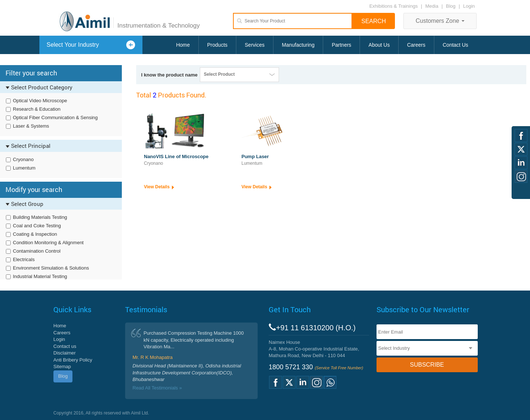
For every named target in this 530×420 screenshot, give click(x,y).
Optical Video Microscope (40, 101)
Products (217, 45)
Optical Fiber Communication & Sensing (55, 118)
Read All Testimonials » (157, 388)
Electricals (24, 259)
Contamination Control (37, 251)
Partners (341, 45)
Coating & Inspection (35, 234)
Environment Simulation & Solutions (51, 268)
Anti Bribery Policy (73, 360)
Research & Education (37, 109)
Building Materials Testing (40, 217)
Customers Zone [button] (440, 21)
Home (183, 45)
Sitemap (62, 366)
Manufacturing (298, 45)
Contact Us (455, 45)
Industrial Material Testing (40, 276)
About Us (379, 45)
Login (469, 6)
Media (433, 6)
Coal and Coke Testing (37, 226)
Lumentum (24, 168)
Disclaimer (65, 353)
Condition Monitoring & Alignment (48, 243)
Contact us (65, 346)
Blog (451, 6)
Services (255, 45)
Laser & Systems (31, 126)
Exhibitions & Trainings (393, 6)
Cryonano (23, 159)
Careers (416, 45)
